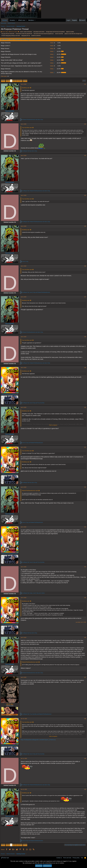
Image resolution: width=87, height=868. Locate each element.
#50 (84, 407)
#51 (84, 447)
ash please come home (39, 32)
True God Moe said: (28, 128)
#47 (84, 297)
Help (82, 858)
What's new (22, 20)
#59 (84, 759)
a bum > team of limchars (26, 32)
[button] (16, 20)
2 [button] (52, 54)
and (34, 120)
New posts (4, 23)
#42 (84, 124)
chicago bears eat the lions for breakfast (55, 32)
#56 (84, 637)
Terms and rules (67, 858)
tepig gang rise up (26, 36)
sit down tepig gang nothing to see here (11, 36)
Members (31, 20)
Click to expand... (53, 425)
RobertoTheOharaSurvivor (11, 394)
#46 (84, 266)
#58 (84, 719)
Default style (5, 858)
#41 (84, 84)
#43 (84, 156)
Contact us (59, 858)
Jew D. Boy (5, 32)
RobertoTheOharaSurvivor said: (31, 491)
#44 (84, 195)
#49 (84, 368)
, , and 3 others (35, 593)
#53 (84, 527)
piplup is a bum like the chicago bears (73, 34)
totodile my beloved (36, 36)
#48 (84, 337)
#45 (84, 226)
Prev (3, 81)
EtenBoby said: (27, 88)
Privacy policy (76, 858)
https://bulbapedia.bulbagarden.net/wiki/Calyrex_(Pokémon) (39, 740)
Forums (5, 20)
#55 (84, 598)
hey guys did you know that (8, 34)
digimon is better (70, 32)
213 (21, 81)
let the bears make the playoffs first (24, 34)
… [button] (18, 81)
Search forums (11, 23)
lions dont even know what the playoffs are (44, 34)
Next (25, 81)
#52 (84, 487)
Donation (12, 20)
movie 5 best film (59, 34)
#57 (84, 678)
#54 (84, 567)
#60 (84, 790)
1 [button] (52, 51)
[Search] (82, 20)
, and (37, 191)
